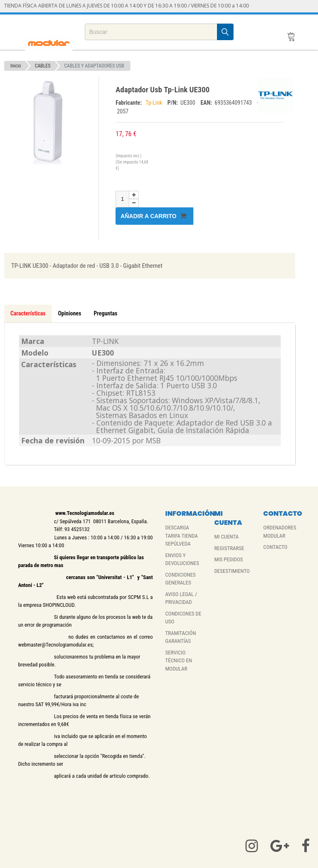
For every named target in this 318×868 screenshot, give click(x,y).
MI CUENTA (226, 537)
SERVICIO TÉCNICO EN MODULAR (179, 661)
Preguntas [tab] (105, 313)
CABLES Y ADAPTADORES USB (94, 66)
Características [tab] (28, 313)
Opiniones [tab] (70, 313)
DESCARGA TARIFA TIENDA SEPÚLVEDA (182, 536)
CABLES (43, 66)
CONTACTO (275, 547)
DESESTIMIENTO (232, 571)
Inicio (16, 66)
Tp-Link (155, 103)
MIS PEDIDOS (228, 559)
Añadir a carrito (153, 216)
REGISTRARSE (229, 548)
